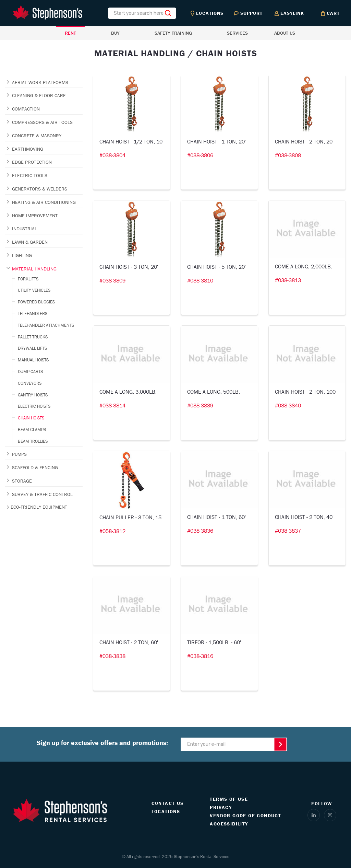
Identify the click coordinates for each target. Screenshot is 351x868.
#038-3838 (112, 656)
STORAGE (22, 481)
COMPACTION (26, 109)
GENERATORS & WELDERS (40, 189)
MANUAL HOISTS (33, 360)
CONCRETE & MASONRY (37, 136)
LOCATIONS (166, 811)
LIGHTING (22, 255)
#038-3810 (200, 280)
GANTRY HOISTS (33, 395)
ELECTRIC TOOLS (30, 175)
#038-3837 (288, 531)
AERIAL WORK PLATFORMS (40, 82)
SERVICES (237, 33)
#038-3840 (288, 405)
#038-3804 (112, 155)
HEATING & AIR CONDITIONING (44, 202)
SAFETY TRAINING (173, 33)
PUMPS (19, 454)
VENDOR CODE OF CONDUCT (245, 815)
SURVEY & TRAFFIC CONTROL (42, 494)
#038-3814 (112, 405)
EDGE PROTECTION (32, 162)
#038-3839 (200, 405)
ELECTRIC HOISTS (34, 406)
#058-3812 (112, 531)
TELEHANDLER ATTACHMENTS (46, 325)
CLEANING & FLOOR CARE (39, 95)
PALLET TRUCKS (33, 337)
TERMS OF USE (229, 799)
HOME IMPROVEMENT (35, 216)
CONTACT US (168, 803)
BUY (115, 33)
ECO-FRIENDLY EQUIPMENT (39, 507)
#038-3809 (112, 280)
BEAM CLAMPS (32, 430)
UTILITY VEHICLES (34, 290)
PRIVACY (221, 807)
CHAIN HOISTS (31, 418)
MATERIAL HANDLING (34, 269)
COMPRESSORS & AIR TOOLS (42, 122)
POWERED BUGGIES (36, 302)
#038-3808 (288, 155)
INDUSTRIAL (25, 229)
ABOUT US (285, 33)
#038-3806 (200, 155)
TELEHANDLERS (33, 314)
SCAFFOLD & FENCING (35, 467)
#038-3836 (200, 531)
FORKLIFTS (28, 279)
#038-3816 (200, 656)
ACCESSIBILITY (229, 824)
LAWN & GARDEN (30, 242)
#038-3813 (288, 280)
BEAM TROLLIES (33, 441)
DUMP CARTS (30, 372)
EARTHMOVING (28, 149)
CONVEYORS (30, 383)
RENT (70, 33)
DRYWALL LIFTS (32, 348)
